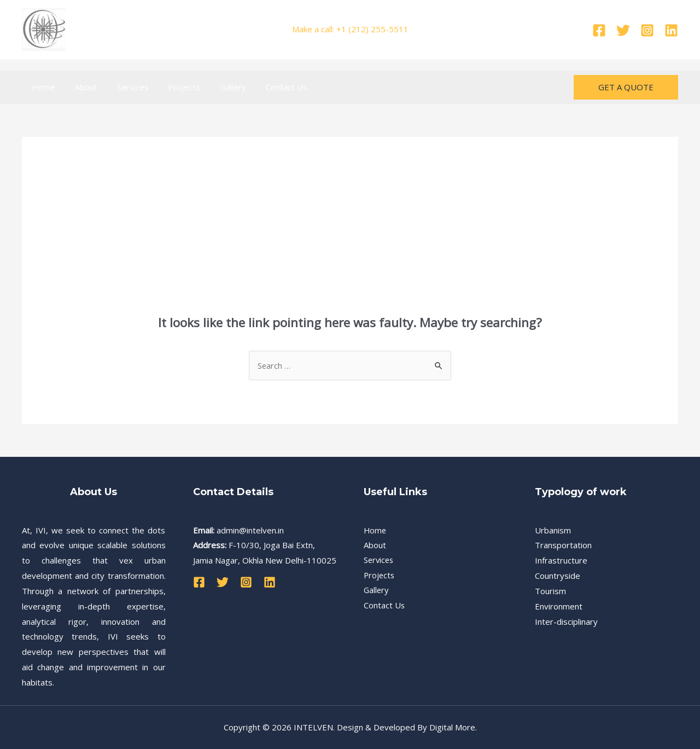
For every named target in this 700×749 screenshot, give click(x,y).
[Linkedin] (671, 30)
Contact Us (269, 87)
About (81, 87)
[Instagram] (647, 30)
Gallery (219, 87)
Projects (173, 87)
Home (42, 87)
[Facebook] (599, 30)
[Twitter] (623, 30)
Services (125, 87)
